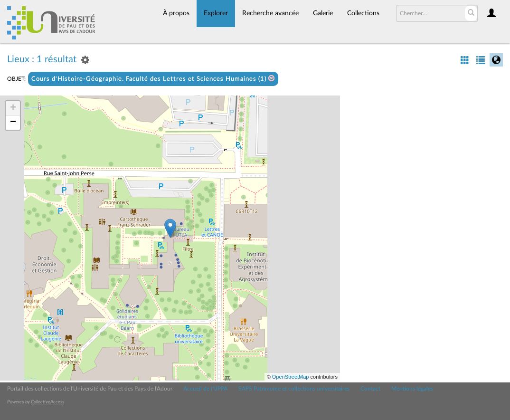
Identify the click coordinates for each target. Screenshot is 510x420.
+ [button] (13, 108)
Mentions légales (412, 389)
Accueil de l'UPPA (205, 389)
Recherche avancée (270, 13)
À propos (176, 13)
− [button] (13, 123)
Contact (370, 389)
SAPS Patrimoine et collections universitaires (294, 389)
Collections (363, 13)
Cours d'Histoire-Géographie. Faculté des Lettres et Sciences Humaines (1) (153, 79)
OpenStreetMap (291, 377)
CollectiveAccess (47, 402)
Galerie (323, 13)
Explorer (216, 13)
